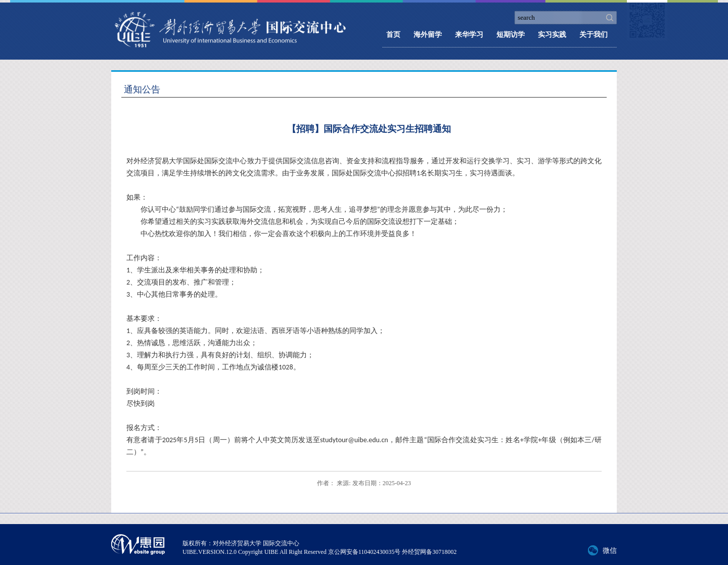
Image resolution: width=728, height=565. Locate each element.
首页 (393, 35)
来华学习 (469, 35)
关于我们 (594, 35)
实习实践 (552, 35)
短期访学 (511, 35)
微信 (610, 551)
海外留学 (428, 35)
